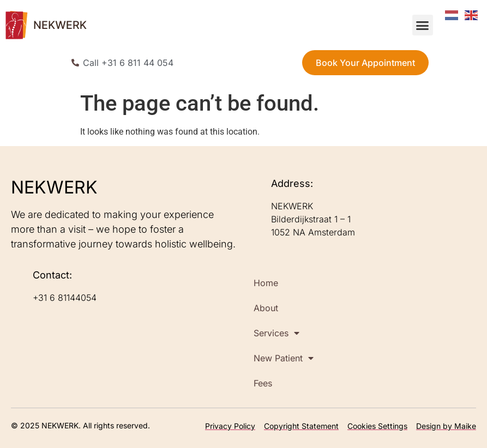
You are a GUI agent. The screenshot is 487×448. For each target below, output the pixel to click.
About (266, 308)
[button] (423, 25)
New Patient (284, 358)
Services (276, 333)
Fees (263, 383)
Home (266, 283)
